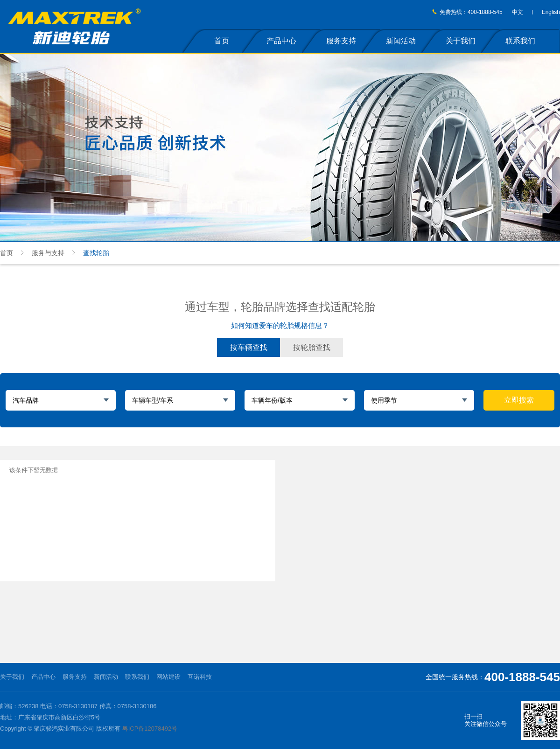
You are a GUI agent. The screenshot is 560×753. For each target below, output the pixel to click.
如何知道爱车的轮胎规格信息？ (280, 325)
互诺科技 (200, 677)
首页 (222, 41)
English (551, 12)
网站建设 (168, 677)
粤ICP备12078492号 (150, 729)
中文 (518, 12)
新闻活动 (401, 41)
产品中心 (281, 41)
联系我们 (520, 41)
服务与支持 (48, 253)
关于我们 (461, 41)
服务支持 (341, 41)
